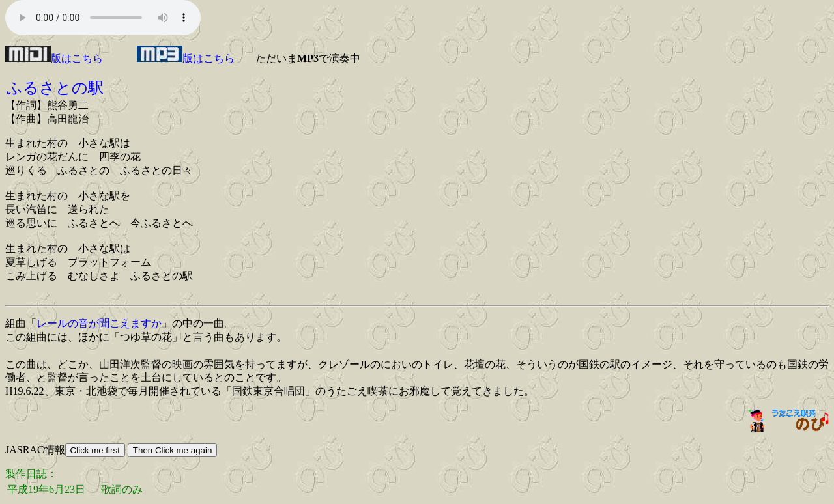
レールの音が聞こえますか (99, 323)
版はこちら (54, 58)
